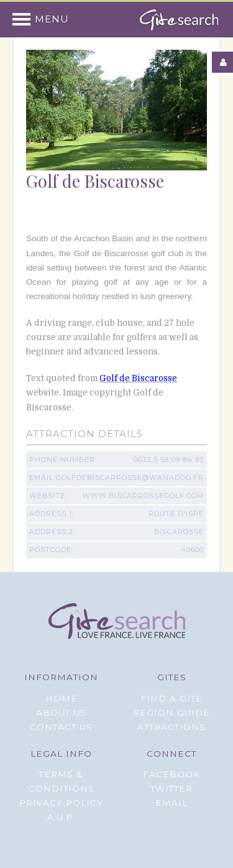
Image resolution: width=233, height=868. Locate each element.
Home (62, 698)
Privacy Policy (61, 803)
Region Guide (171, 713)
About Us (61, 713)
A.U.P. (61, 817)
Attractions (171, 727)
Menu (52, 19)
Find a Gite (171, 698)
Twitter (171, 788)
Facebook (171, 774)
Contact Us (61, 727)
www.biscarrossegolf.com (143, 496)
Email (171, 803)
